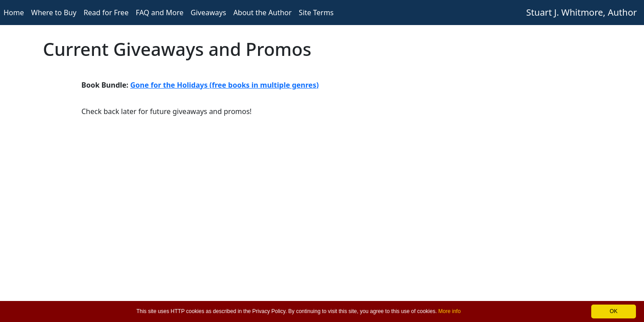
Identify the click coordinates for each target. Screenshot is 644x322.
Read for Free (106, 13)
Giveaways (208, 13)
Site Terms (316, 13)
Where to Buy (54, 13)
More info (449, 311)
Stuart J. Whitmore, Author (582, 12)
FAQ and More (159, 13)
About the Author (263, 13)
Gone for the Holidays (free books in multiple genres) (224, 85)
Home (14, 13)
